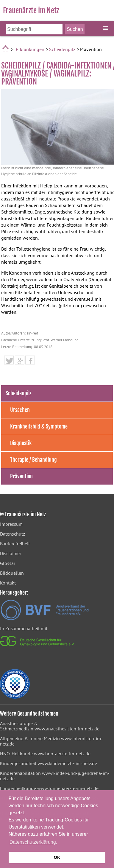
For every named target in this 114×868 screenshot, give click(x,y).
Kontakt (8, 583)
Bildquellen (12, 573)
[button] (9, 361)
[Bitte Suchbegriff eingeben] (34, 29)
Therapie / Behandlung (33, 460)
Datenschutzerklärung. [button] (33, 842)
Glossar (8, 563)
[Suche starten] (75, 29)
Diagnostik (21, 443)
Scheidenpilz (62, 49)
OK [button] (57, 857)
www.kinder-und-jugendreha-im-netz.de (55, 776)
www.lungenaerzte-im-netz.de (68, 788)
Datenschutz (13, 534)
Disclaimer (11, 553)
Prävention (21, 476)
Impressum (11, 524)
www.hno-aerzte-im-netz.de (62, 754)
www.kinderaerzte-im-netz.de (67, 763)
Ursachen (20, 410)
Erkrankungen (30, 49)
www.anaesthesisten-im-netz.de (67, 729)
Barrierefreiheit (15, 544)
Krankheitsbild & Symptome (39, 426)
